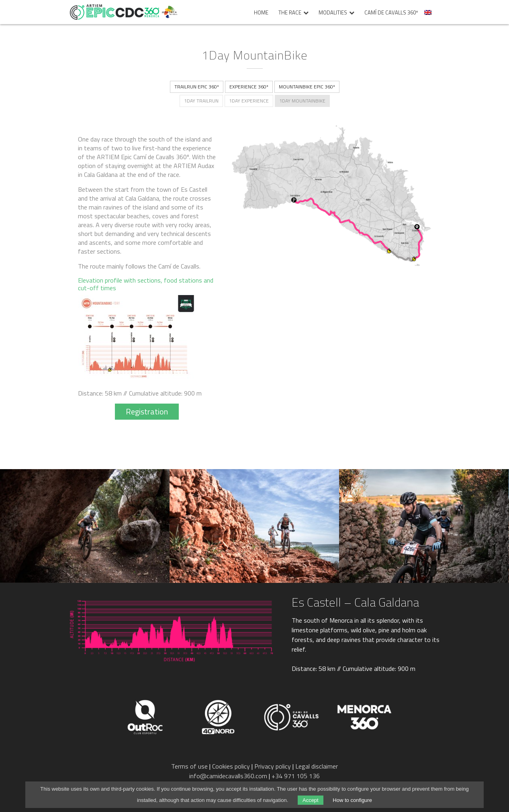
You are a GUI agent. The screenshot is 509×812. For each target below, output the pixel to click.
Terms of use (189, 766)
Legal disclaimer (317, 766)
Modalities (333, 13)
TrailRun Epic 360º (197, 87)
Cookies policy (231, 766)
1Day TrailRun (201, 101)
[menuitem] (429, 15)
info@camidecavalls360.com (228, 776)
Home (261, 13)
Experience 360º (249, 87)
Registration (147, 411)
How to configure (352, 800)
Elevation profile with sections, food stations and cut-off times (146, 284)
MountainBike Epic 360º (307, 87)
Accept (311, 800)
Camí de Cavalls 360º (391, 13)
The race (290, 13)
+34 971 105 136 (296, 776)
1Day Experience (249, 101)
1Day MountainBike (302, 101)
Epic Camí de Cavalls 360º (114, 12)
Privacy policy (273, 766)
